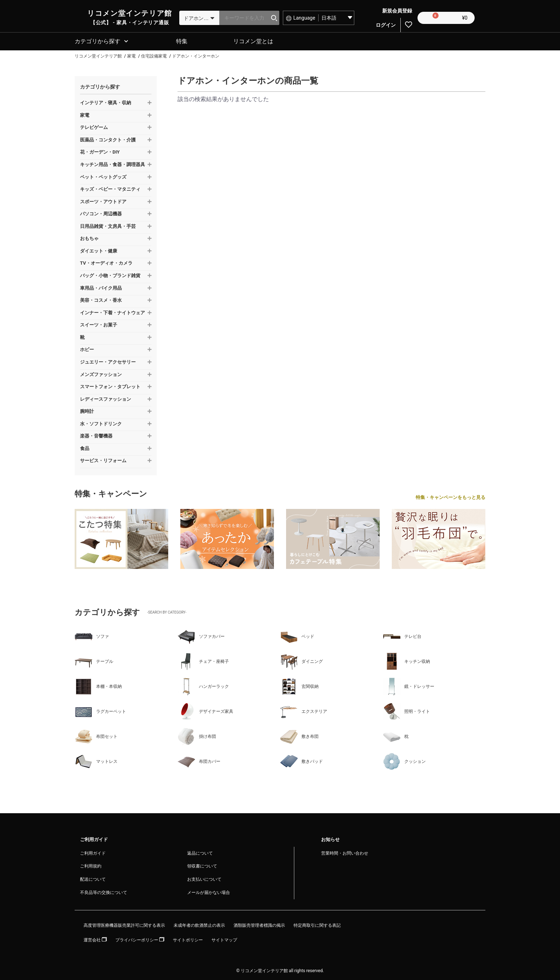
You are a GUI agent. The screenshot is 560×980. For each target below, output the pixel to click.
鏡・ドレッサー (409, 685)
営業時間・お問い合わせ (345, 852)
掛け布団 (197, 735)
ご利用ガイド (93, 852)
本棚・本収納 (98, 685)
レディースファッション (106, 398)
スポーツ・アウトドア (103, 201)
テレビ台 (402, 635)
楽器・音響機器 (96, 435)
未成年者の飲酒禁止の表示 (199, 924)
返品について (200, 852)
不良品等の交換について (104, 891)
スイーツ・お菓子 (99, 324)
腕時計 (87, 410)
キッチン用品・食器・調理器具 (112, 163)
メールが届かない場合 (209, 891)
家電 (85, 114)
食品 (85, 447)
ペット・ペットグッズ (103, 176)
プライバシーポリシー (140, 939)
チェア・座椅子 (203, 660)
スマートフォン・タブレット (110, 386)
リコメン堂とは (253, 40)
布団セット (96, 735)
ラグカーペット (100, 710)
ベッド (297, 635)
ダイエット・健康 (99, 250)
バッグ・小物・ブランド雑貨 (110, 274)
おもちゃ (89, 237)
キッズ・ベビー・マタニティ (110, 188)
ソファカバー (201, 635)
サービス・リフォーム (103, 459)
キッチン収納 (406, 660)
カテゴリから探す (97, 40)
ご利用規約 (91, 865)
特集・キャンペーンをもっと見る (451, 496)
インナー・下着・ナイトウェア (112, 312)
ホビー (87, 348)
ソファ (92, 635)
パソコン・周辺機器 (101, 213)
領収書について (202, 865)
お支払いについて (204, 878)
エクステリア (304, 710)
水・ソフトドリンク (101, 423)
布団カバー (199, 760)
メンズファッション (101, 373)
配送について (93, 878)
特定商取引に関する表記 (317, 924)
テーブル (94, 660)
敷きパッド (301, 760)
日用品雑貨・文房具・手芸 (108, 225)
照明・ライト (406, 710)
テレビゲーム (94, 126)
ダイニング (301, 660)
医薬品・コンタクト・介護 (108, 139)
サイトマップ (224, 939)
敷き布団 (299, 735)
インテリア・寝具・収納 (106, 102)
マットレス (96, 760)
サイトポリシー (188, 939)
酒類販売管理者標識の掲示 (259, 924)
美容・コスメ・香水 (101, 299)
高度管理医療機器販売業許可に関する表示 (124, 924)
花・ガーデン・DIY (100, 151)
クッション (404, 760)
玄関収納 (299, 685)
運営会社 (95, 939)
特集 (182, 40)
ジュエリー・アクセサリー (108, 361)
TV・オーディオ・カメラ (106, 262)
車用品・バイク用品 (101, 287)
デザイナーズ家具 (205, 710)
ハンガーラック (203, 685)
